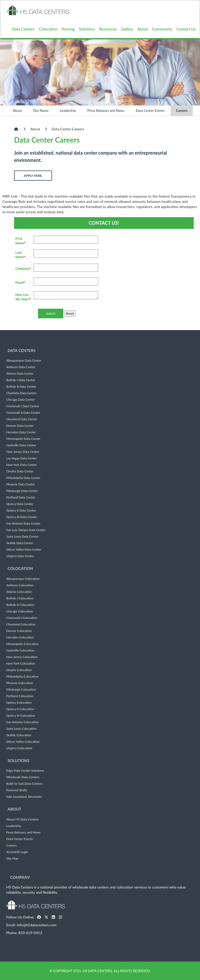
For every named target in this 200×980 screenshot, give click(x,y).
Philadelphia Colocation (22, 677)
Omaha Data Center (20, 471)
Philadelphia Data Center (23, 478)
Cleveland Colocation (21, 624)
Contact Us (186, 29)
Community (162, 29)
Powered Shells (17, 790)
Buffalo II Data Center (21, 387)
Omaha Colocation (19, 670)
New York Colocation (21, 664)
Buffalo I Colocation (20, 598)
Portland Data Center (21, 497)
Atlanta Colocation (19, 592)
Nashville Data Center (21, 445)
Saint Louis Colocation (21, 729)
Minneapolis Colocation (22, 644)
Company (20, 877)
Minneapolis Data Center (23, 439)
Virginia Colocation (19, 748)
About (143, 29)
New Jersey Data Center (23, 452)
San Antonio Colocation (22, 722)
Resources (108, 29)
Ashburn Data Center (21, 367)
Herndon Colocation (20, 637)
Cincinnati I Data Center (23, 406)
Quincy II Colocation (20, 709)
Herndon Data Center (21, 432)
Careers (182, 111)
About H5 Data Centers (22, 819)
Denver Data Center (20, 426)
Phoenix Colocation (20, 683)
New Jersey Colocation (22, 657)
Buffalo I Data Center (21, 380)
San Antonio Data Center (23, 524)
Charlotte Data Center (21, 393)
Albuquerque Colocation (23, 579)
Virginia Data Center (20, 556)
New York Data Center (22, 465)
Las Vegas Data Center (22, 458)
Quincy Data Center (20, 504)
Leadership (68, 111)
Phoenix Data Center (21, 484)
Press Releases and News (106, 111)
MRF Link (10, 196)
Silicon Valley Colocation (23, 742)
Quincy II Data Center (21, 510)
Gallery (127, 29)
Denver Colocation (19, 631)
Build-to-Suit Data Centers (24, 784)
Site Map (12, 859)
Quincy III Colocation (21, 716)
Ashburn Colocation (20, 585)
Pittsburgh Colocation (21, 690)
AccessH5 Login (17, 852)
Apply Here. (33, 176)
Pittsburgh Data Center (22, 491)
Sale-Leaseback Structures (24, 797)
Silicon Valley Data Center (24, 550)
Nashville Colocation (20, 650)
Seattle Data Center (20, 543)
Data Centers (23, 29)
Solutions (87, 29)
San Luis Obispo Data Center (26, 530)
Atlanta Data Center (20, 374)
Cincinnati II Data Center (23, 413)
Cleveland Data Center (22, 419)
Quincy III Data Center (22, 517)
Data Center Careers (68, 129)
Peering (68, 29)
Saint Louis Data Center (22, 537)
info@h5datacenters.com (36, 925)
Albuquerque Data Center (24, 361)
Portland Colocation (20, 696)
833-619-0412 (30, 933)
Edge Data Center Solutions (25, 771)
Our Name (41, 111)
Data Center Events (150, 111)
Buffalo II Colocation (20, 605)
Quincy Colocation (19, 703)
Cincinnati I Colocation (22, 618)
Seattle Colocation (19, 735)
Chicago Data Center (20, 400)
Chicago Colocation (20, 611)
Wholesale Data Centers (23, 777)
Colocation (48, 29)
